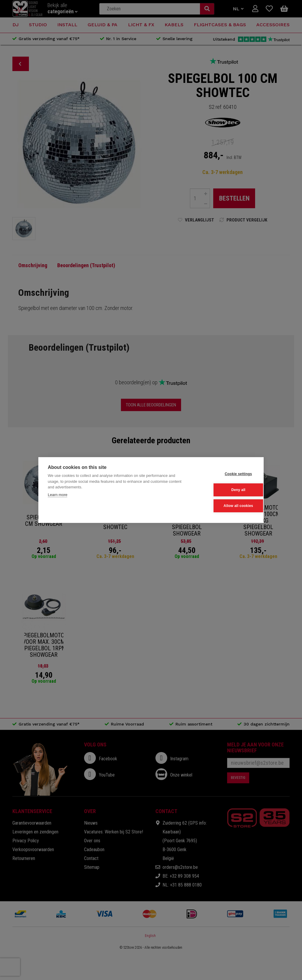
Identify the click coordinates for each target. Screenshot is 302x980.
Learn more (58, 495)
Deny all (225, 490)
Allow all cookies (225, 506)
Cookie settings (225, 475)
